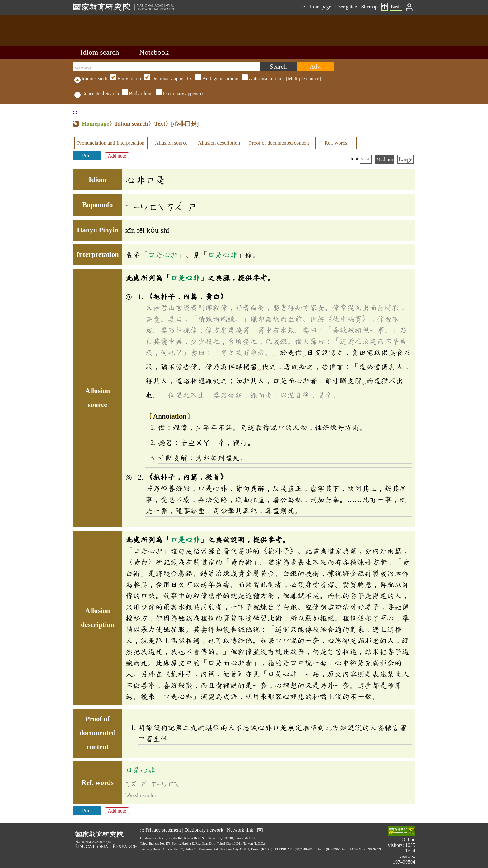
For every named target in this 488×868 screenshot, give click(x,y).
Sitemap (369, 7)
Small (366, 159)
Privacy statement (163, 830)
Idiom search (100, 52)
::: (303, 7)
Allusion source (171, 143)
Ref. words (336, 143)
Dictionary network (204, 830)
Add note (117, 156)
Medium (384, 159)
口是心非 (163, 255)
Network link (240, 830)
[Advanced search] (316, 67)
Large (406, 159)
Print (87, 156)
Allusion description (219, 143)
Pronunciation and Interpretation (111, 143)
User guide (346, 7)
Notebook (154, 52)
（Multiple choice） (216, 79)
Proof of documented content (279, 143)
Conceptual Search (97, 93)
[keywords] (166, 67)
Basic (396, 7)
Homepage (320, 7)
